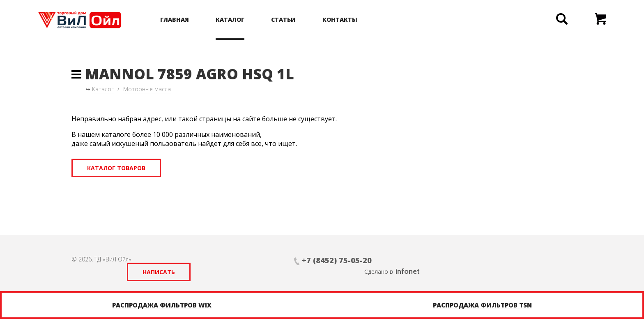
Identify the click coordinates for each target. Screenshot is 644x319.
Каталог (240, 20)
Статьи (294, 20)
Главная (185, 20)
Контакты (350, 20)
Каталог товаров (116, 168)
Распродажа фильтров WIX (162, 305)
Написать (385, 260)
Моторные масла (147, 89)
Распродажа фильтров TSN (482, 305)
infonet (560, 260)
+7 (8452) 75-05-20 (263, 260)
